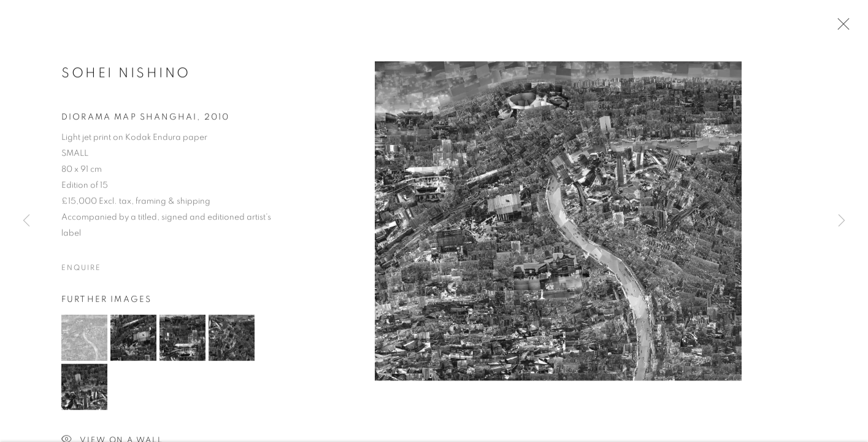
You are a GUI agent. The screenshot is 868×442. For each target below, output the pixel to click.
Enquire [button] (81, 269)
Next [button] (842, 221)
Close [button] (840, 28)
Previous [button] (26, 221)
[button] (84, 339)
